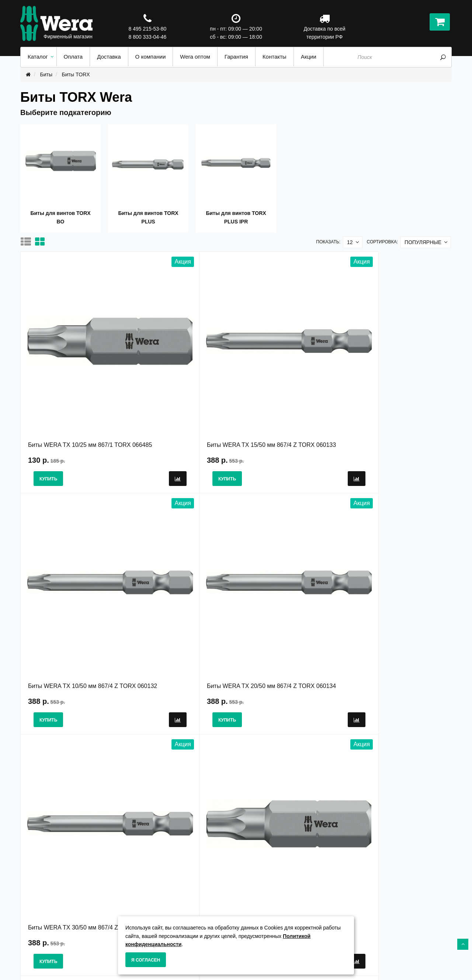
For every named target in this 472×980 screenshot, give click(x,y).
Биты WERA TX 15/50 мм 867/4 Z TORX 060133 (181, 378)
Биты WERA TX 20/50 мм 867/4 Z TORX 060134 (396, 378)
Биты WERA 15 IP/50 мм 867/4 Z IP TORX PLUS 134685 (395, 736)
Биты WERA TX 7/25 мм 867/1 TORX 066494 (176, 557)
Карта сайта (256, 914)
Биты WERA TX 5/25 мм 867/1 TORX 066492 (69, 736)
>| (169, 806)
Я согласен (146, 960)
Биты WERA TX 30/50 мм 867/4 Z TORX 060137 (73, 557)
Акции (249, 907)
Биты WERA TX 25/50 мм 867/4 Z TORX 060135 (288, 557)
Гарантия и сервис (154, 914)
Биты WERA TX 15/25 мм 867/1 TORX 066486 (393, 557)
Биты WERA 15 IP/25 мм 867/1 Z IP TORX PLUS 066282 (287, 736)
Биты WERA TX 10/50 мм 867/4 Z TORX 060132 (288, 378)
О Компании (146, 907)
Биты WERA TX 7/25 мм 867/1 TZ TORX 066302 (181, 736)
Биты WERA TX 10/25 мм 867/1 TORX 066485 (70, 378)
